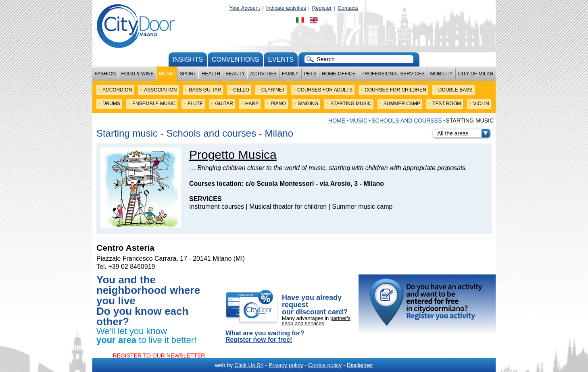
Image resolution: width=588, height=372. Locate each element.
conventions (235, 59)
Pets (310, 74)
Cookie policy (325, 365)
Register (322, 8)
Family (290, 74)
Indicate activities (286, 8)
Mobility (442, 74)
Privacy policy (286, 365)
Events (281, 59)
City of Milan (476, 74)
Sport (188, 74)
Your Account (245, 8)
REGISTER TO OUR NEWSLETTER (159, 355)
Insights (188, 59)
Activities (263, 74)
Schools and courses (407, 121)
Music (167, 74)
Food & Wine (137, 74)
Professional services (393, 74)
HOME (337, 121)
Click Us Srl (249, 365)
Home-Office (339, 74)
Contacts (348, 8)
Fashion (105, 74)
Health (211, 74)
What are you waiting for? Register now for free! (265, 337)
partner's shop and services (316, 321)
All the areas (463, 133)
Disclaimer (360, 365)
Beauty (235, 74)
